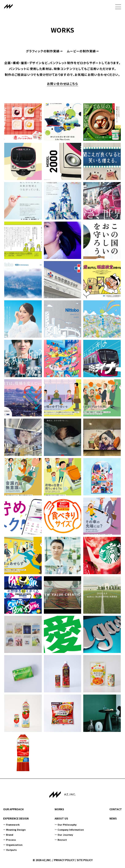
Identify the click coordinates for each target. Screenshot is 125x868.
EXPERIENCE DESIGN (16, 818)
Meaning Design (16, 830)
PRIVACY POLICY (64, 860)
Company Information (71, 830)
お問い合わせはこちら (62, 84)
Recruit (62, 840)
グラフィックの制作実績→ (44, 51)
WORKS (59, 809)
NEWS (113, 818)
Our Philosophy (67, 825)
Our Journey (65, 835)
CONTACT (116, 809)
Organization (14, 845)
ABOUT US (61, 818)
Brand (10, 835)
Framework (13, 825)
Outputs (11, 850)
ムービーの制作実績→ (83, 51)
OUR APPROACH (13, 809)
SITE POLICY (85, 860)
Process (11, 840)
